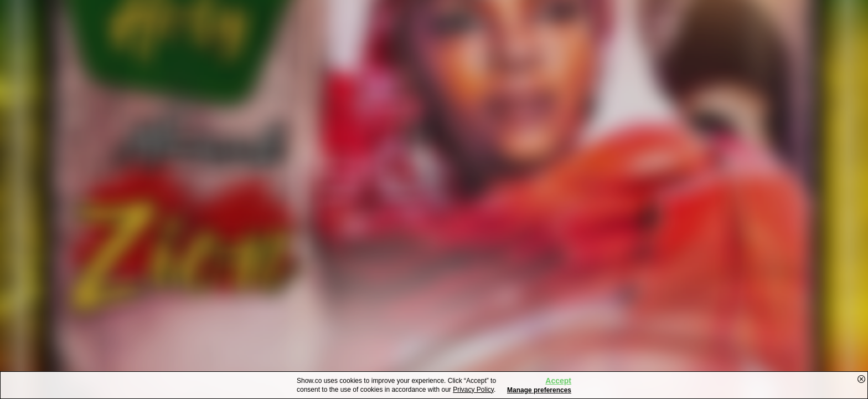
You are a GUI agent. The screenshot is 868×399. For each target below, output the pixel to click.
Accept (558, 381)
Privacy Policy (473, 390)
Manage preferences (539, 390)
